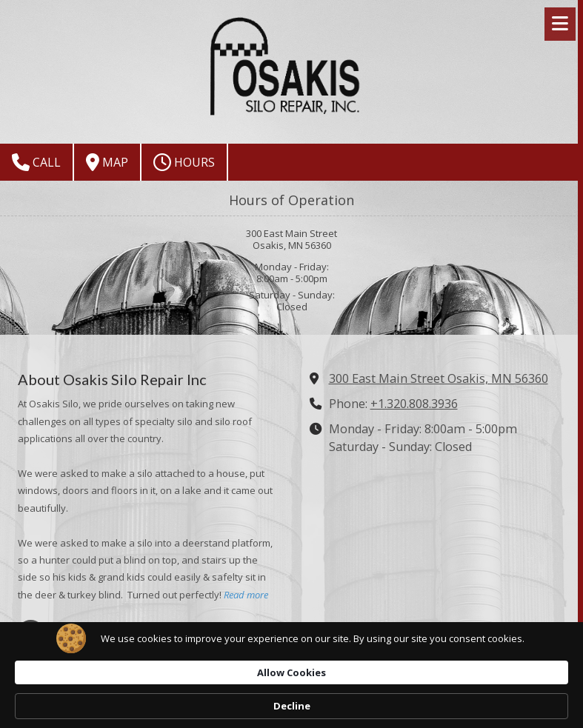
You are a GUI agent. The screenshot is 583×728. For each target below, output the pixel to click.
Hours (184, 162)
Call (36, 162)
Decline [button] (504, 699)
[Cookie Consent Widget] (291, 699)
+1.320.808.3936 (414, 404)
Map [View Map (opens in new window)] (107, 162)
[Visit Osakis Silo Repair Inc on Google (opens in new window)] (31, 633)
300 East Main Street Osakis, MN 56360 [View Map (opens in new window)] (439, 378)
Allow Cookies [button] (406, 698)
